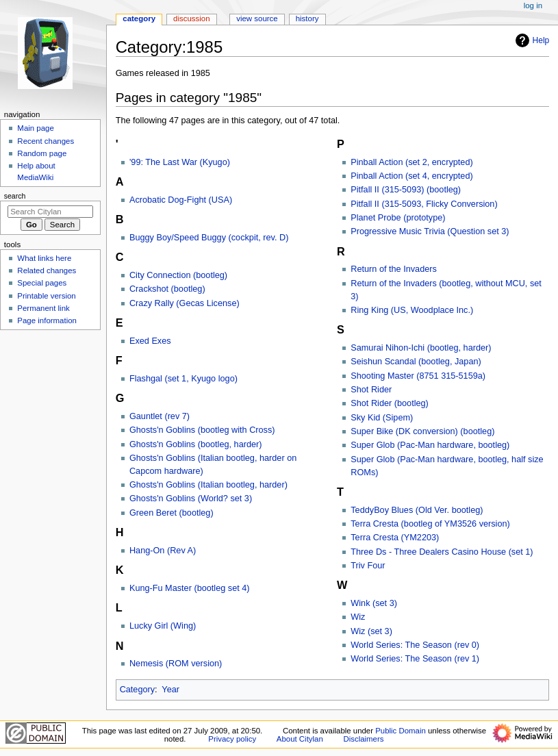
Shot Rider (371, 390)
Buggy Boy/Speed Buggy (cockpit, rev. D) (209, 238)
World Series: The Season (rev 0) (415, 645)
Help (531, 40)
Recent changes (46, 141)
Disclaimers (363, 739)
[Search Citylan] (50, 212)
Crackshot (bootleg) (167, 289)
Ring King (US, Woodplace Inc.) (412, 310)
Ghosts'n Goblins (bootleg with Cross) (202, 430)
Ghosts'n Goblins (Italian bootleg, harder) (208, 485)
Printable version (46, 296)
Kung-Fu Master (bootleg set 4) (190, 588)
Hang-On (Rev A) (163, 551)
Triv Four (368, 566)
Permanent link (43, 308)
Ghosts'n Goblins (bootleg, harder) (196, 444)
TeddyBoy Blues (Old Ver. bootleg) (417, 510)
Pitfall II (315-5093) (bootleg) (406, 190)
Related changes (47, 270)
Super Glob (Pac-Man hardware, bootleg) (430, 445)
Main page (36, 128)
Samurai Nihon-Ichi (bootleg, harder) (421, 348)
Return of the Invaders (394, 269)
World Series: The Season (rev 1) (415, 659)
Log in (533, 5)
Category (137, 690)
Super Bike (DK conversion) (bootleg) (422, 431)
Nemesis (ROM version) (176, 664)
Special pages (42, 283)
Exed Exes (150, 341)
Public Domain (401, 731)
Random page (42, 153)
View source (257, 18)
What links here (44, 258)
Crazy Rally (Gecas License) (185, 303)
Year (170, 690)
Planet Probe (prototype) (398, 218)
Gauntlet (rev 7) (160, 416)
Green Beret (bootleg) (172, 513)
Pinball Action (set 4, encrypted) (411, 176)
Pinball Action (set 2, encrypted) (411, 162)
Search (15, 196)
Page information (47, 320)
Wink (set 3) (374, 603)
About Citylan (300, 739)
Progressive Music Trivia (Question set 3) (430, 231)
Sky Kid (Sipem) (382, 418)
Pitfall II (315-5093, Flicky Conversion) (424, 204)
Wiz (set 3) (371, 631)
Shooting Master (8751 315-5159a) (418, 376)
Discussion (191, 18)
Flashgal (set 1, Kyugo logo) (183, 379)
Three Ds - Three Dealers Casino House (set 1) (442, 552)
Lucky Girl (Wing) (163, 626)
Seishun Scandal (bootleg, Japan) (416, 362)
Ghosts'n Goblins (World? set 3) (191, 499)
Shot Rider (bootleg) (390, 403)
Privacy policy (232, 739)
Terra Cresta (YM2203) (395, 538)
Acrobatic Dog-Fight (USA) (181, 200)
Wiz (358, 617)
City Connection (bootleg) (178, 275)
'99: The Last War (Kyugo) (180, 162)
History (307, 18)
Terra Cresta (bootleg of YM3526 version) (430, 524)
